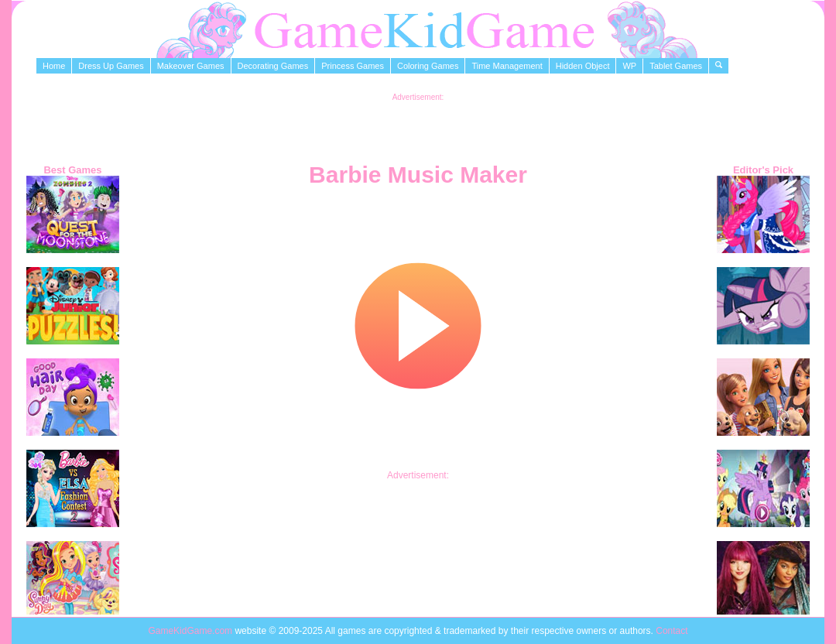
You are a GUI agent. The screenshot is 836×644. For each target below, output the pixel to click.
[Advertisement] (418, 125)
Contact (672, 631)
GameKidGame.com (191, 631)
